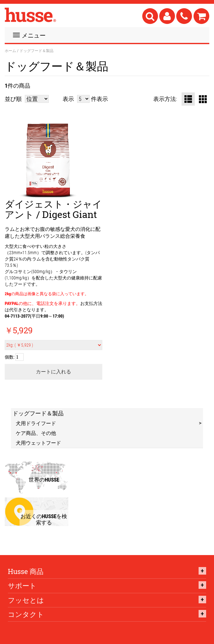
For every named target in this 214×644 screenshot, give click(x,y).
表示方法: (165, 99)
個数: (10, 357)
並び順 (13, 99)
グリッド (203, 99)
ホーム (10, 50)
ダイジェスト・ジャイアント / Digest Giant (53, 209)
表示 (68, 99)
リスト (188, 99)
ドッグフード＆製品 (38, 413)
